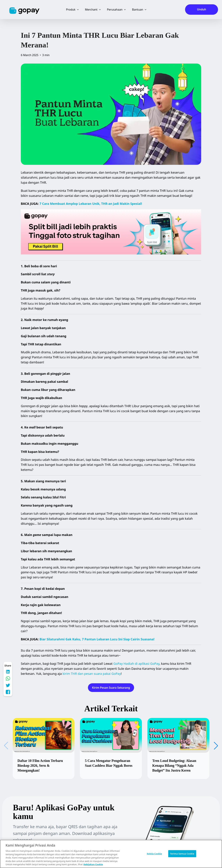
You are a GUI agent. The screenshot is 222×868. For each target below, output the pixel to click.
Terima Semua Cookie (182, 853)
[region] (111, 854)
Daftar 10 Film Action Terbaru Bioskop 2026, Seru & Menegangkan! (40, 766)
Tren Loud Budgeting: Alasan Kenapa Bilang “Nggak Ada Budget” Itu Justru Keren (174, 766)
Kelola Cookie (154, 853)
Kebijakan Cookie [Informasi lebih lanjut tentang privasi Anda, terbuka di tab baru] (93, 864)
